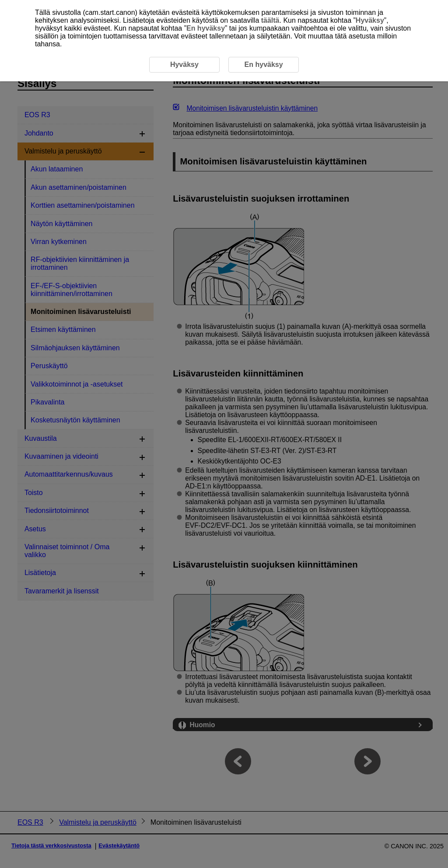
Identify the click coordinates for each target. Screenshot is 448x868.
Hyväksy (370, 20)
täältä (270, 20)
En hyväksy (206, 28)
